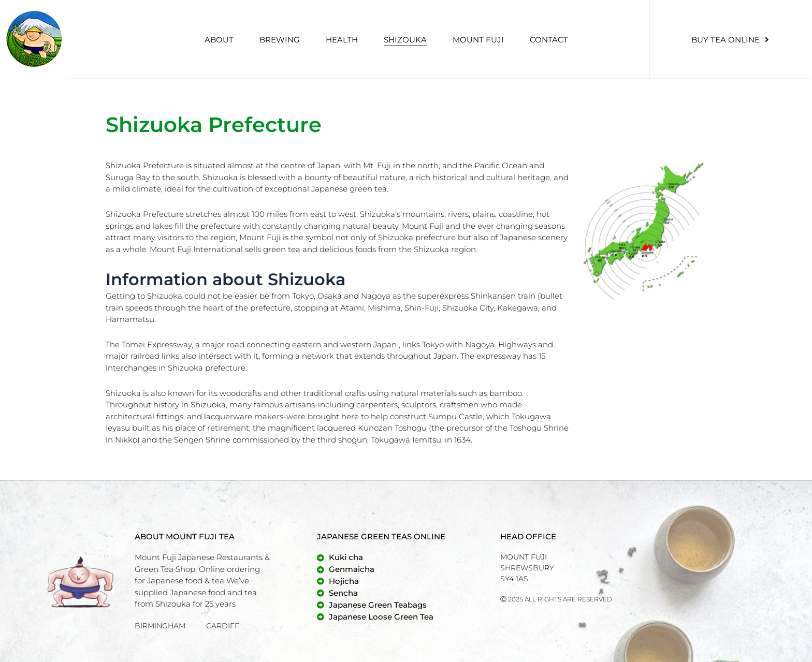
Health (342, 40)
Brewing (280, 40)
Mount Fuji (478, 40)
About (219, 40)
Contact (549, 40)
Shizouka (405, 40)
